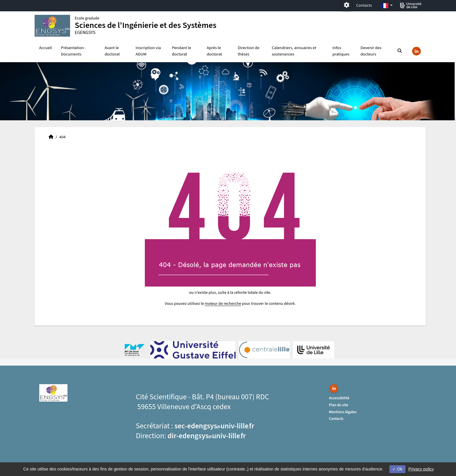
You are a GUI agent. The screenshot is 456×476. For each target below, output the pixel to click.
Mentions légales (343, 412)
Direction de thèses (249, 51)
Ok (397, 469)
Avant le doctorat (112, 51)
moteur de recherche (223, 304)
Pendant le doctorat (181, 51)
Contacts (364, 5)
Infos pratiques (341, 51)
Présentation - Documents (74, 51)
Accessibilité (339, 398)
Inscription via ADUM (148, 51)
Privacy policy (421, 469)
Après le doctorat (214, 51)
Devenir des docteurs (371, 51)
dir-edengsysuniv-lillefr (207, 436)
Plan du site (339, 405)
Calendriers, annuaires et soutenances (294, 51)
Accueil (46, 48)
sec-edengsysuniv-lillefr (214, 426)
